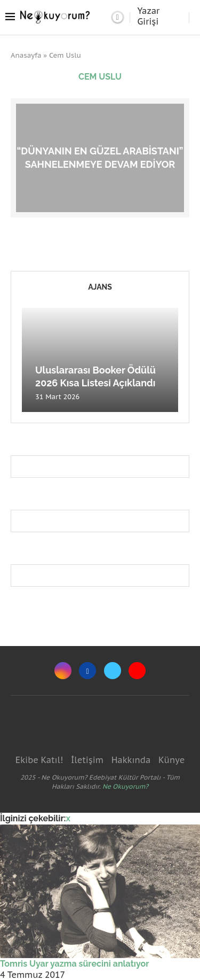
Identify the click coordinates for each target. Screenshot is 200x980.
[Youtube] (137, 671)
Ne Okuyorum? (125, 786)
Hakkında (131, 760)
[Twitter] (113, 671)
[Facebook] (87, 671)
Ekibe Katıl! (39, 760)
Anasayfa (26, 55)
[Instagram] (63, 671)
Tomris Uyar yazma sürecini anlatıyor (74, 964)
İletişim (87, 760)
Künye (171, 760)
